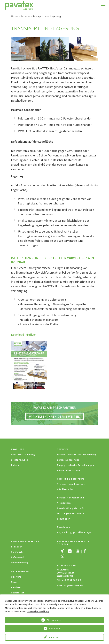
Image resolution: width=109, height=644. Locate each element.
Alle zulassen (55, 620)
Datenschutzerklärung (38, 611)
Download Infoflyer (23, 335)
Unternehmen (20, 571)
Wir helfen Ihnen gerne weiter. (54, 416)
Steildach (17, 547)
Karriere (16, 587)
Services (25, 16)
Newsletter (18, 593)
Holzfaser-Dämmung (23, 455)
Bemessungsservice (68, 460)
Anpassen (54, 637)
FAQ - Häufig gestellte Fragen (75, 532)
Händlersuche (65, 489)
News (14, 582)
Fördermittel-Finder (69, 470)
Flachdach (17, 552)
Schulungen (64, 519)
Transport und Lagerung (71, 484)
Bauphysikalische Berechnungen (75, 465)
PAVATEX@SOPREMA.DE (70, 585)
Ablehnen (54, 629)
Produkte (18, 449)
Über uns (16, 577)
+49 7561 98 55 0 (71, 580)
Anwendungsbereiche (25, 541)
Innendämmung (20, 563)
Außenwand (18, 557)
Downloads (63, 527)
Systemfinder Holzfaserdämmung (77, 455)
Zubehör (16, 465)
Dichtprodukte (20, 460)
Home (15, 16)
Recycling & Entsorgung (71, 479)
